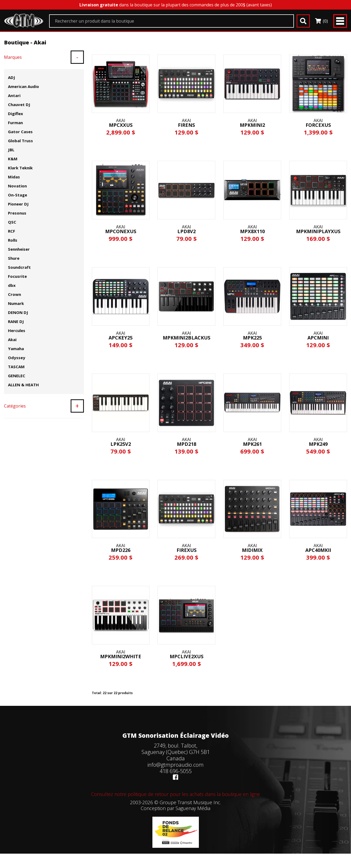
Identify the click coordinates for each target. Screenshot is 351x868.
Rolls (13, 240)
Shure (14, 258)
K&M (13, 159)
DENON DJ (18, 312)
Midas (14, 177)
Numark (16, 303)
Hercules (17, 330)
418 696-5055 (176, 771)
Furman (15, 123)
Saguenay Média (193, 808)
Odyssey (17, 358)
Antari (14, 95)
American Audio (23, 86)
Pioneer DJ (18, 204)
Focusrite (17, 276)
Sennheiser (19, 249)
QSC (12, 222)
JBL (11, 150)
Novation (17, 186)
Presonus (17, 213)
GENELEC (17, 376)
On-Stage (18, 195)
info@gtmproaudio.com (175, 765)
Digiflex (16, 114)
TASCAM (16, 367)
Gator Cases (20, 132)
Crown (14, 294)
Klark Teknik (20, 168)
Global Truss (20, 141)
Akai (12, 339)
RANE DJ (16, 321)
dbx (12, 285)
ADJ (12, 77)
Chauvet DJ (19, 104)
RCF (12, 231)
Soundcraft (19, 267)
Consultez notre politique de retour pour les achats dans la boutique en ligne (175, 794)
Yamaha (16, 349)
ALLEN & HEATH (23, 385)
